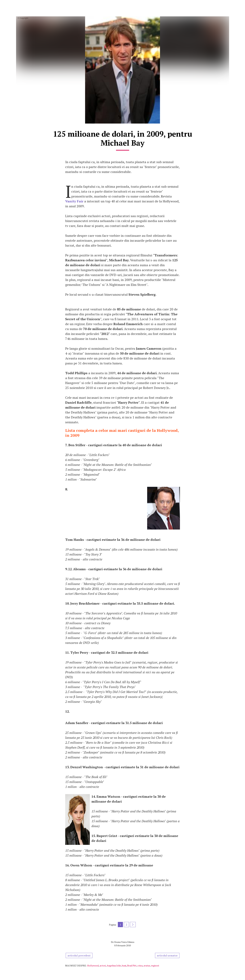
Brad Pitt (132, 966)
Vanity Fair (74, 201)
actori (103, 966)
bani (124, 966)
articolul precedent (79, 955)
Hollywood (93, 966)
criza (140, 966)
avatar (147, 966)
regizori (155, 966)
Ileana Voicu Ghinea (124, 942)
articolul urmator (167, 955)
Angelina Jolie (114, 966)
